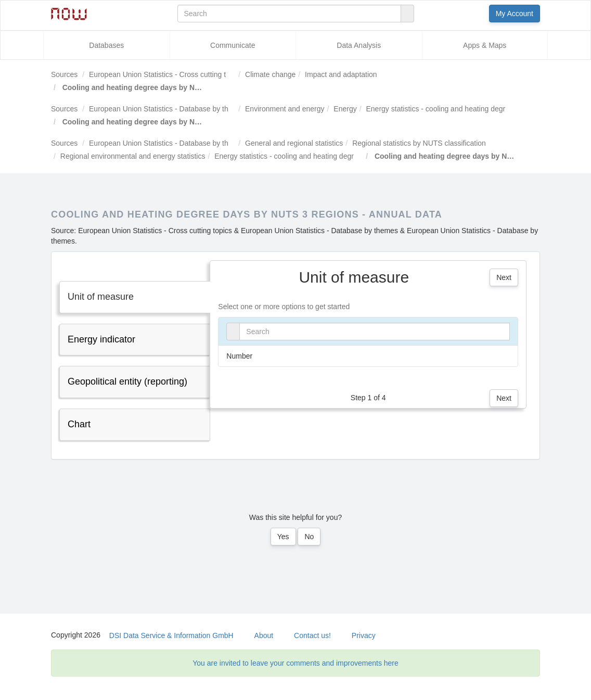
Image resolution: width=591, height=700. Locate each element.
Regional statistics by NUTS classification (419, 143)
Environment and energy (285, 109)
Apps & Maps (485, 45)
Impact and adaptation (341, 74)
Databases (106, 45)
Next (504, 277)
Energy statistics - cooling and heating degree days (449, 109)
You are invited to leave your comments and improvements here (295, 663)
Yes (283, 537)
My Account (515, 14)
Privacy (364, 635)
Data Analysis (359, 45)
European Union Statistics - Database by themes (168, 109)
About (264, 635)
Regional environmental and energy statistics (133, 156)
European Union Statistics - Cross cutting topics (166, 74)
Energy (345, 109)
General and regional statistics (294, 143)
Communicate (233, 45)
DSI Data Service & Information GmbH (171, 635)
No (309, 537)
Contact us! (312, 635)
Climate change (270, 74)
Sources (64, 74)
